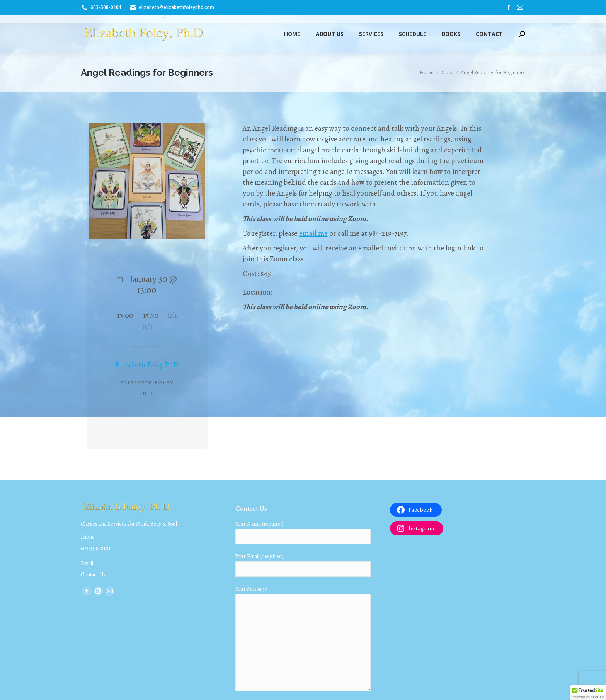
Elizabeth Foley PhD (147, 365)
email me (313, 233)
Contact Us (93, 575)
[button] (588, 693)
